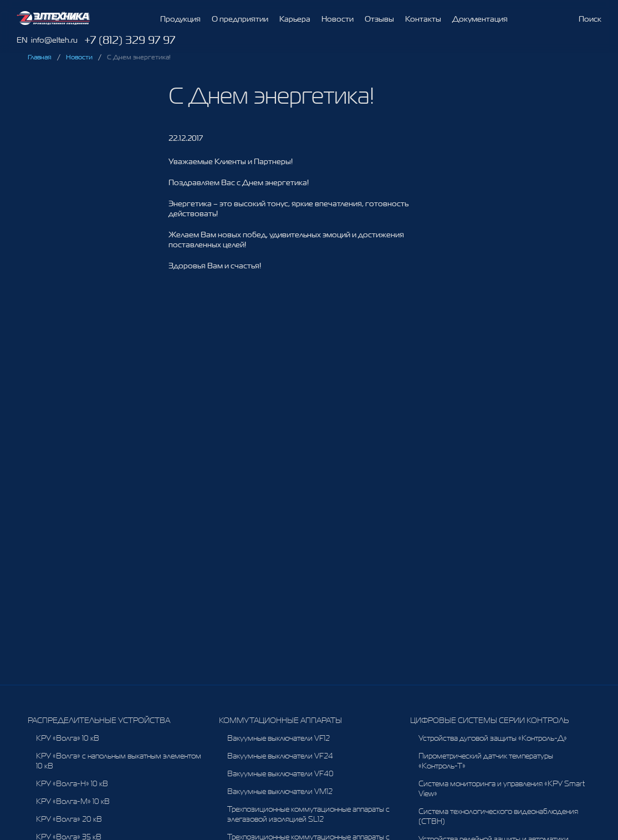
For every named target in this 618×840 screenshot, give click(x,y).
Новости (338, 23)
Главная (40, 57)
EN (22, 40)
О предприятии (240, 19)
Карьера (295, 19)
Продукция (180, 19)
